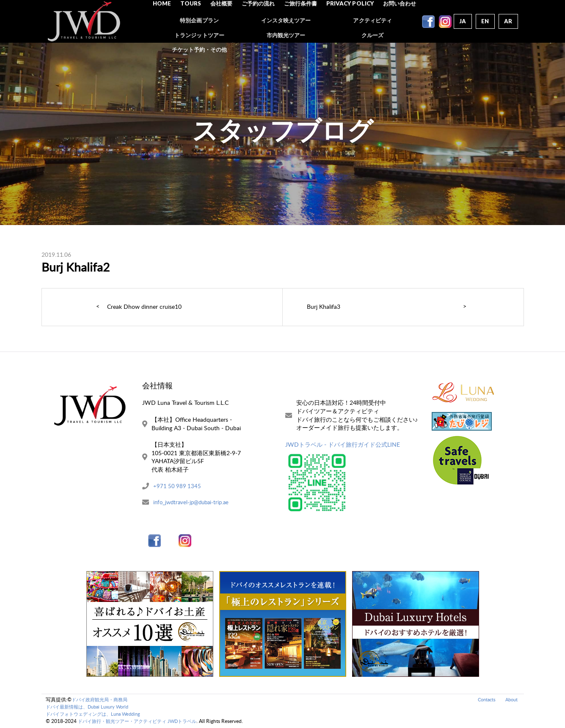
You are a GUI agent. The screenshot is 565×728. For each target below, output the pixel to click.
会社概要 (224, 21)
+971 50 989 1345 (178, 486)
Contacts (484, 700)
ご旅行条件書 (302, 21)
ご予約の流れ (260, 21)
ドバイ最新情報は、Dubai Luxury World (91, 707)
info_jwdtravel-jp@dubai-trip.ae (194, 503)
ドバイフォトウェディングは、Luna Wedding (97, 715)
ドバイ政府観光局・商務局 (102, 700)
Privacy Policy (350, 21)
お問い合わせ (398, 21)
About (511, 700)
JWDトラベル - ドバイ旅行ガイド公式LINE (343, 444)
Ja (462, 21)
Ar (508, 21)
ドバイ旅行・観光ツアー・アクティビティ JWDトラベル (142, 722)
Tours (194, 21)
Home (167, 21)
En (485, 21)
